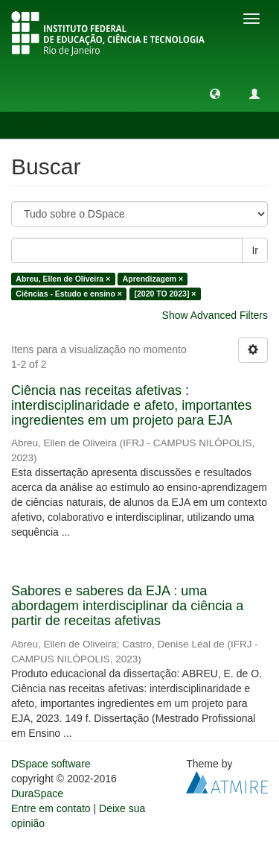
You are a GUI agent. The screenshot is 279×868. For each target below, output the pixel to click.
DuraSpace (37, 793)
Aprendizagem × (153, 279)
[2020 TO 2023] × (165, 294)
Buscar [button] (44, 125)
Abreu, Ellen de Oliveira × (63, 279)
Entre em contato (51, 808)
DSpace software (51, 764)
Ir (255, 250)
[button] (215, 93)
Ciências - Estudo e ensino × (69, 294)
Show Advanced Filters (215, 315)
